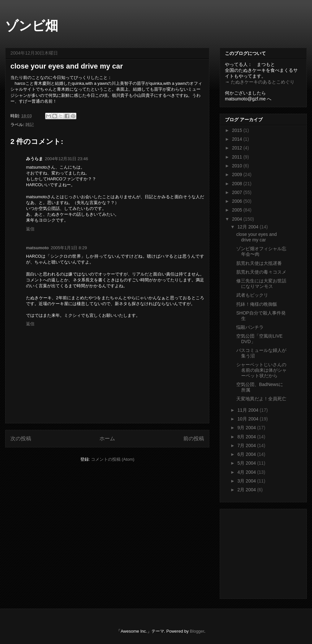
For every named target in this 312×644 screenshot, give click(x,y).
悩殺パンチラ (250, 327)
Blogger (197, 631)
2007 (238, 192)
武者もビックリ (252, 295)
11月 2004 (248, 410)
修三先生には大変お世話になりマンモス (261, 283)
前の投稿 (194, 438)
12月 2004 (248, 227)
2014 (238, 139)
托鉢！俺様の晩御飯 (257, 304)
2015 (238, 130)
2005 (238, 210)
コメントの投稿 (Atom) (113, 459)
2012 (238, 148)
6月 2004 (247, 454)
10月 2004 (248, 419)
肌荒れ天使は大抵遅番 (259, 263)
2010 (238, 166)
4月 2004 (247, 472)
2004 (238, 219)
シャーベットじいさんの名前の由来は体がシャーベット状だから (261, 370)
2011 (238, 157)
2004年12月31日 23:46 (66, 159)
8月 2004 (247, 437)
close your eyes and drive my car (257, 237)
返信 (30, 229)
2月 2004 (247, 490)
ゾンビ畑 (32, 26)
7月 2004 (247, 445)
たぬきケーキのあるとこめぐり (263, 82)
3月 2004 (247, 481)
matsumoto (37, 248)
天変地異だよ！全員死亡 (261, 399)
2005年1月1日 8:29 (69, 248)
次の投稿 (21, 438)
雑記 (30, 125)
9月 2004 (247, 428)
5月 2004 (247, 463)
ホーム (107, 438)
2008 (238, 184)
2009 (238, 174)
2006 (238, 201)
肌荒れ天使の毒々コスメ (261, 272)
